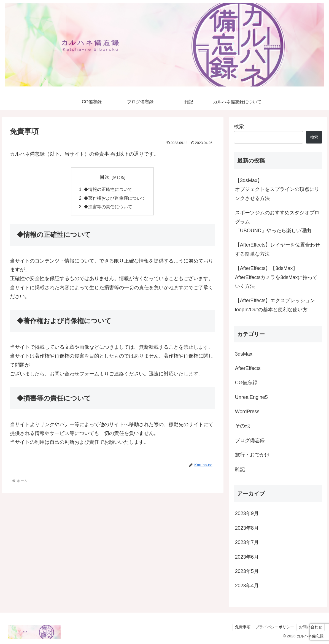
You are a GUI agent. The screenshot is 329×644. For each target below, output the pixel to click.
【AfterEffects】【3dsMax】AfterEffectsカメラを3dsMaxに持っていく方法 (276, 277)
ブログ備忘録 (250, 440)
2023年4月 (247, 586)
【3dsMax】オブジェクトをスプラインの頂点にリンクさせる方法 (277, 189)
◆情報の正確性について (108, 190)
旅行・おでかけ (252, 455)
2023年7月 (247, 542)
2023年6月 (247, 557)
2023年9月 (247, 513)
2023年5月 (247, 571)
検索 (239, 126)
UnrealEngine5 (251, 397)
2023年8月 (247, 528)
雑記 (240, 469)
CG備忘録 (246, 383)
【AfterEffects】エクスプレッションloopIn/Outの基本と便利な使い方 (275, 305)
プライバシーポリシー (273, 627)
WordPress (247, 412)
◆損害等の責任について (108, 207)
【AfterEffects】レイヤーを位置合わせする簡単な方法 (278, 249)
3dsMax (244, 354)
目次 (105, 177)
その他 (242, 426)
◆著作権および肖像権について (115, 199)
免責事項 (241, 627)
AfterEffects (248, 368)
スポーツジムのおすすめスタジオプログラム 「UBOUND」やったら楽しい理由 (277, 222)
